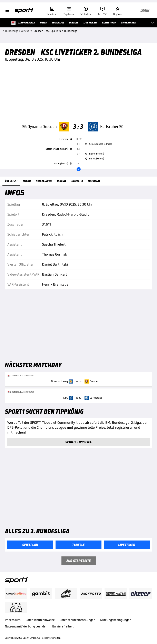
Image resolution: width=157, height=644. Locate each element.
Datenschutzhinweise (40, 620)
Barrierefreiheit (63, 626)
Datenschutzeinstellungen (77, 620)
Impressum (13, 620)
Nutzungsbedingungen (116, 620)
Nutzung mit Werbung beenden (26, 626)
